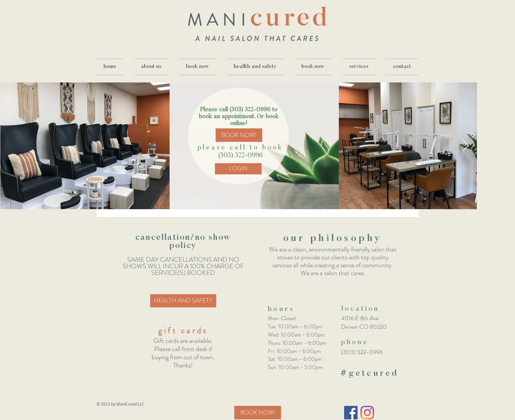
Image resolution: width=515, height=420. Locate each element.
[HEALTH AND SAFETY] (183, 301)
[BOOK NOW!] (239, 135)
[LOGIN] (238, 169)
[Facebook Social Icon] (351, 413)
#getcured (370, 374)
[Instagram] (367, 413)
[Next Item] (466, 146)
